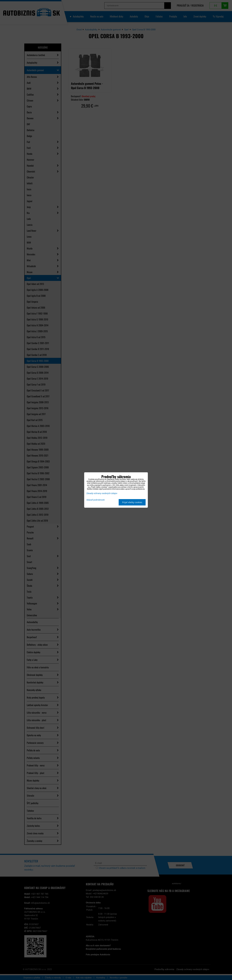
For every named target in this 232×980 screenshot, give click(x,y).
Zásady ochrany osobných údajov (102, 493)
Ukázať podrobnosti (96, 500)
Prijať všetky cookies (132, 502)
